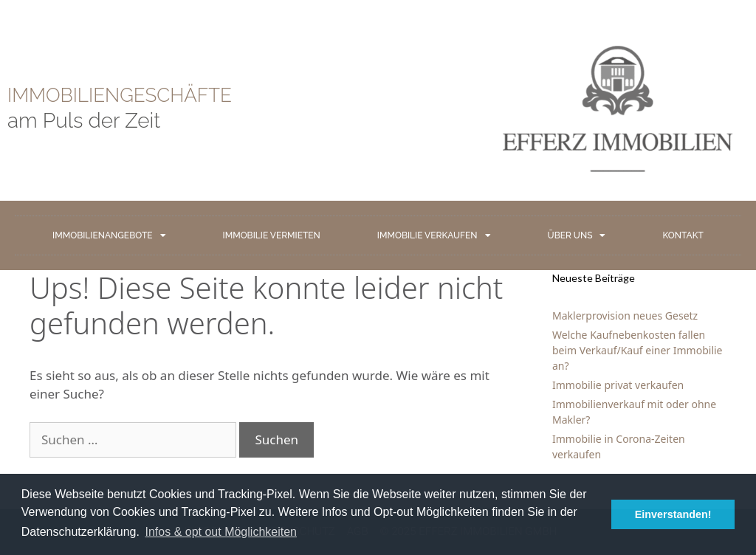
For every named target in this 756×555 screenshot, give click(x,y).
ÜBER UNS (577, 235)
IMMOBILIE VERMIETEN (272, 235)
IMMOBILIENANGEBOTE (109, 235)
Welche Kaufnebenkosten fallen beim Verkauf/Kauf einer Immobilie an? (638, 350)
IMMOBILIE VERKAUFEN (434, 235)
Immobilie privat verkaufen (618, 385)
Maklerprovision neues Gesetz (625, 316)
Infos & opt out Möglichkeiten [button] (221, 532)
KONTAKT (683, 235)
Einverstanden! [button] (673, 514)
